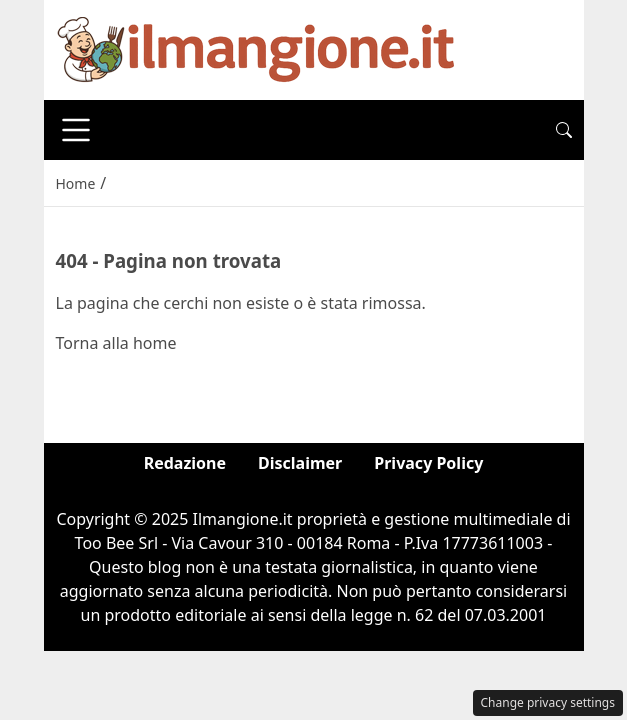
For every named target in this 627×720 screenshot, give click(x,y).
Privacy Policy (428, 463)
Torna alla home (116, 343)
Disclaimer (300, 463)
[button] (564, 130)
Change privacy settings (548, 702)
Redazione (185, 463)
